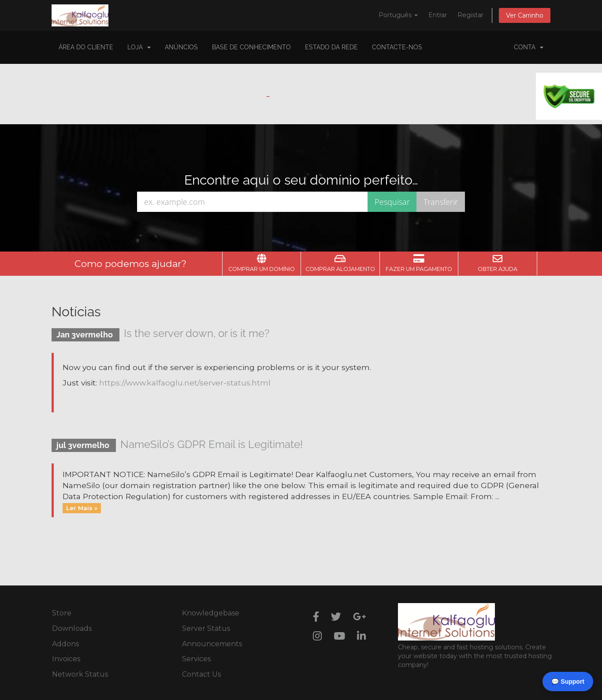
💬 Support (568, 681)
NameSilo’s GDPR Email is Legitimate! (212, 444)
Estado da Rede (331, 47)
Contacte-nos (397, 47)
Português (398, 15)
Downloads (72, 628)
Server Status (206, 628)
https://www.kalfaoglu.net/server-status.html (185, 383)
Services (196, 659)
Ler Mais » (82, 508)
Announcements (212, 644)
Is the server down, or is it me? (197, 333)
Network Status (80, 674)
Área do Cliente (86, 47)
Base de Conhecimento (251, 47)
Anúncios (181, 47)
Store (62, 613)
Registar (470, 15)
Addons (65, 644)
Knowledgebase (211, 613)
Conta (529, 47)
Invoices (66, 659)
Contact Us (201, 674)
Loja (139, 47)
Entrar (438, 15)
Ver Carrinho (525, 15)
